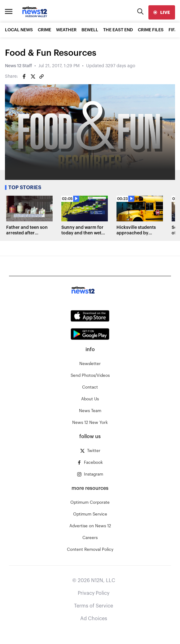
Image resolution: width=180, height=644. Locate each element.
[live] (162, 12)
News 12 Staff (18, 66)
